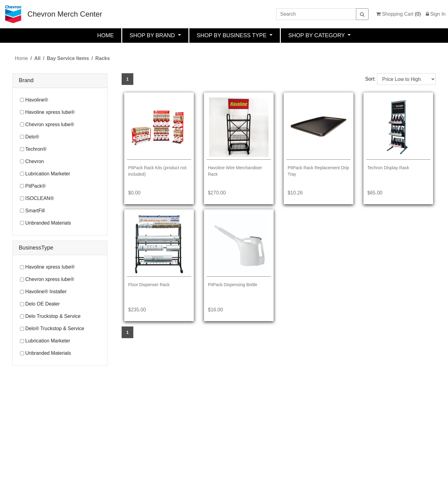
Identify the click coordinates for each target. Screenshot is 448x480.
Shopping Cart (395, 14)
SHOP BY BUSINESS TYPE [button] (232, 35)
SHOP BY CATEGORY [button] (317, 35)
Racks (102, 58)
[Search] (316, 14)
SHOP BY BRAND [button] (153, 35)
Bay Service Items (68, 58)
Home (21, 58)
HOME (106, 35)
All (37, 58)
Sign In (436, 14)
